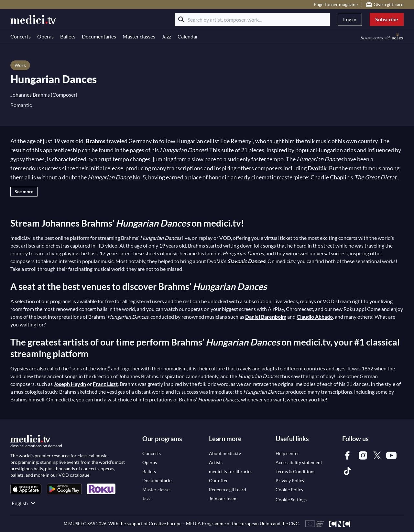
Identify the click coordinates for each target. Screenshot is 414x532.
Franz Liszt (105, 384)
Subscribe (387, 19)
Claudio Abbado (315, 317)
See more (24, 192)
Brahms (96, 141)
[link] (26, 489)
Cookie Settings (291, 500)
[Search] (181, 19)
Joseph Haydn (70, 384)
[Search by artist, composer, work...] (252, 19)
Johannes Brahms (30, 95)
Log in (350, 19)
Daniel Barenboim (266, 317)
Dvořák (317, 168)
